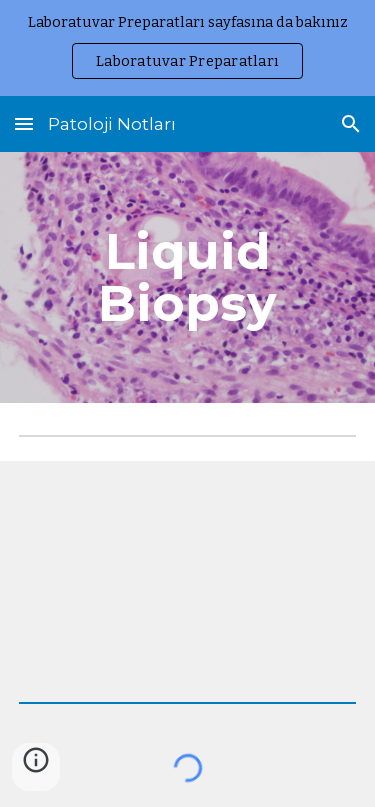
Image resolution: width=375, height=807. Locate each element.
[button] (24, 123)
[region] (187, 48)
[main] (188, 277)
